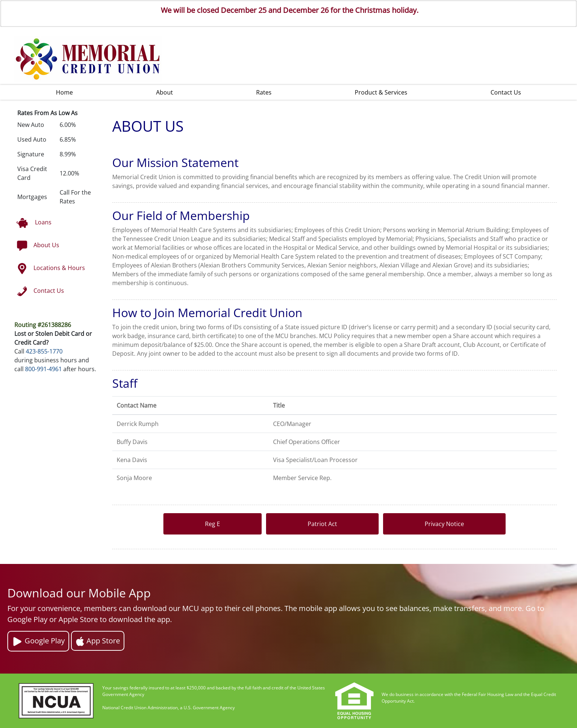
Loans (34, 223)
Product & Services (381, 92)
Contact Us (506, 92)
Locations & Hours (51, 269)
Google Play (38, 641)
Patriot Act (322, 524)
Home (64, 92)
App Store (98, 641)
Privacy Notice (444, 524)
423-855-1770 (44, 351)
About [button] (164, 92)
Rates (264, 92)
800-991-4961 (43, 369)
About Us (38, 246)
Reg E (213, 524)
